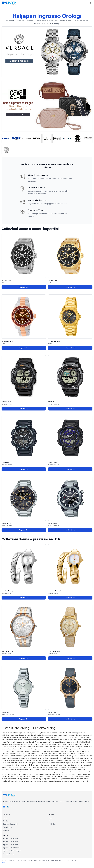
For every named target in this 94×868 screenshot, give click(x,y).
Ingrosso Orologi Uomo (10, 839)
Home (5, 818)
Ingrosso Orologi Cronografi (12, 851)
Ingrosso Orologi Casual (11, 845)
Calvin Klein (52, 824)
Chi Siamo (6, 821)
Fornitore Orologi (8, 854)
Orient (50, 821)
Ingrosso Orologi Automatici (12, 848)
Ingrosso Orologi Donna (11, 842)
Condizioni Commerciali (10, 824)
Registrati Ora (24, 287)
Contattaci (6, 830)
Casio (50, 818)
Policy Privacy (8, 827)
